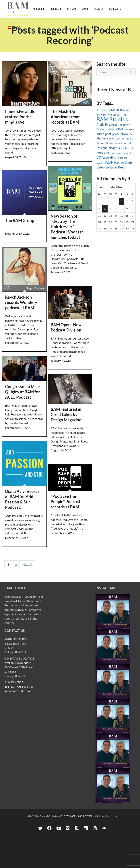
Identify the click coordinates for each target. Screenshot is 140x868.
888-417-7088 (14, 686)
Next (27, 564)
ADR (114, 125)
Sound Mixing (119, 115)
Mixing (121, 148)
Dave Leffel (114, 129)
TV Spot (126, 110)
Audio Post (104, 125)
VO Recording (106, 157)
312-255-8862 (14, 682)
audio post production (112, 134)
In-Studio (122, 158)
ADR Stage (116, 110)
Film (106, 139)
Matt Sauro (127, 138)
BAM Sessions (104, 115)
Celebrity (103, 167)
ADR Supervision (113, 153)
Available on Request (17, 663)
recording (100, 163)
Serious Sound (105, 143)
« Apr (101, 187)
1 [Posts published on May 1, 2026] (122, 201)
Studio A (118, 143)
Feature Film (127, 153)
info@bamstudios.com (18, 691)
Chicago (112, 148)
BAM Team (114, 139)
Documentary (102, 110)
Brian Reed (118, 167)
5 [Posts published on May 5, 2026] (105, 209)
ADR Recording (118, 162)
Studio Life (129, 130)
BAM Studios (112, 119)
